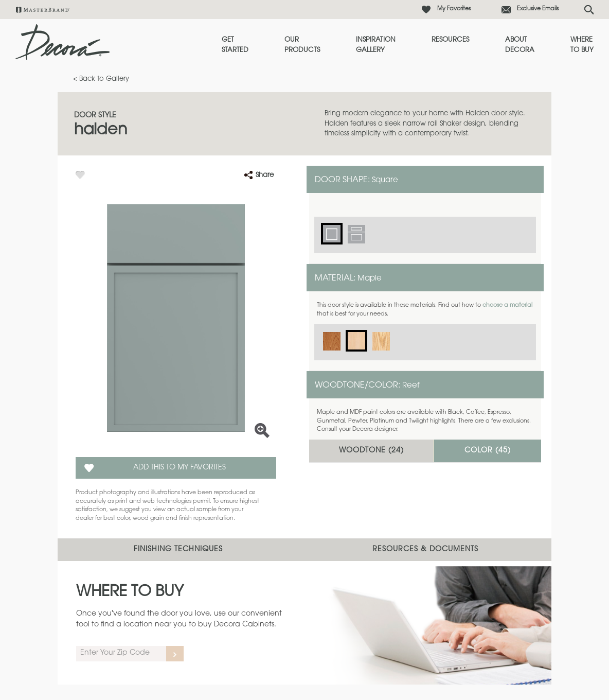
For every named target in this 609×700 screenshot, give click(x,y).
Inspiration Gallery (376, 45)
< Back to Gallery (101, 79)
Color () (488, 451)
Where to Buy (582, 45)
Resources (450, 40)
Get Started (235, 45)
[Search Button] (589, 10)
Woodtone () (371, 451)
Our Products (302, 45)
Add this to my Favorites (180, 468)
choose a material (507, 305)
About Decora (520, 45)
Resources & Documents (425, 550)
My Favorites (454, 9)
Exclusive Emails (538, 9)
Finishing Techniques (178, 550)
